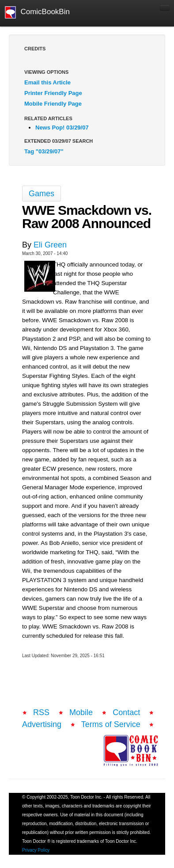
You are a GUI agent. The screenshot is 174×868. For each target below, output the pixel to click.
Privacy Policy (36, 850)
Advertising (42, 724)
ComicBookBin (37, 12)
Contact (126, 712)
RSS (41, 712)
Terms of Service (111, 724)
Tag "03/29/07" (44, 151)
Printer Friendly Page (53, 93)
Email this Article (47, 82)
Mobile (81, 712)
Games (42, 194)
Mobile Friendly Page (53, 104)
